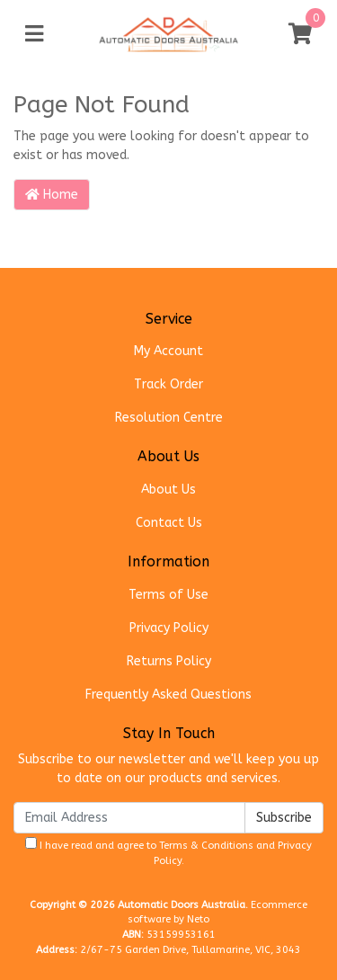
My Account (168, 351)
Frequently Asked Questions (168, 695)
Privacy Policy (169, 628)
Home (52, 195)
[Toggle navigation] (34, 35)
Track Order (168, 384)
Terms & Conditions (206, 846)
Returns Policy (169, 661)
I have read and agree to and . (168, 852)
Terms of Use (168, 595)
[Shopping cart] (300, 35)
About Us (168, 490)
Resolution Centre (169, 418)
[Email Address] (129, 818)
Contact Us (169, 523)
